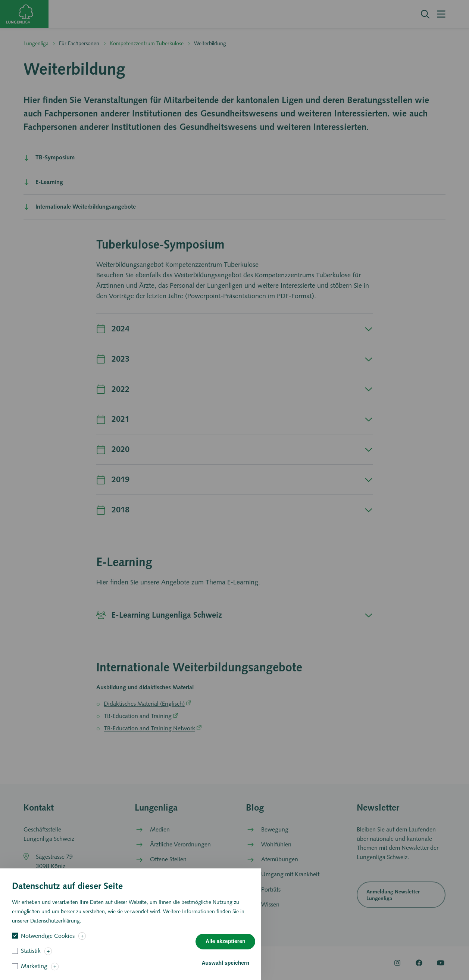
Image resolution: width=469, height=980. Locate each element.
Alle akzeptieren (226, 947)
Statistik (31, 957)
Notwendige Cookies (48, 941)
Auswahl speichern (225, 968)
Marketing (34, 972)
